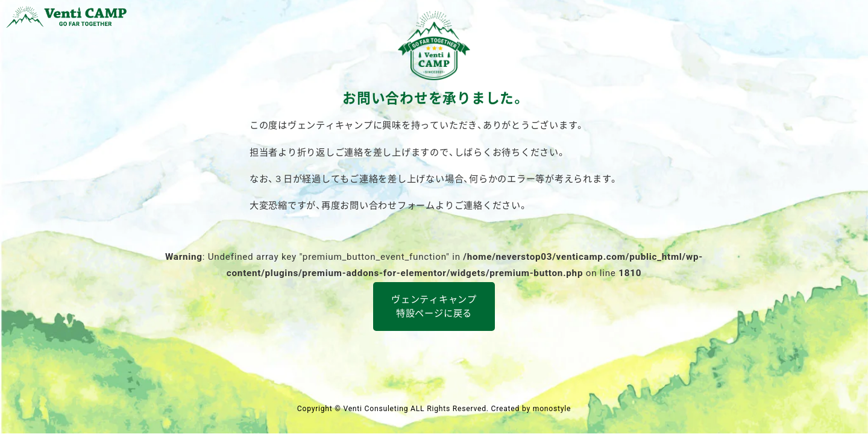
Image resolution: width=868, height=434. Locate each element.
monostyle (552, 409)
